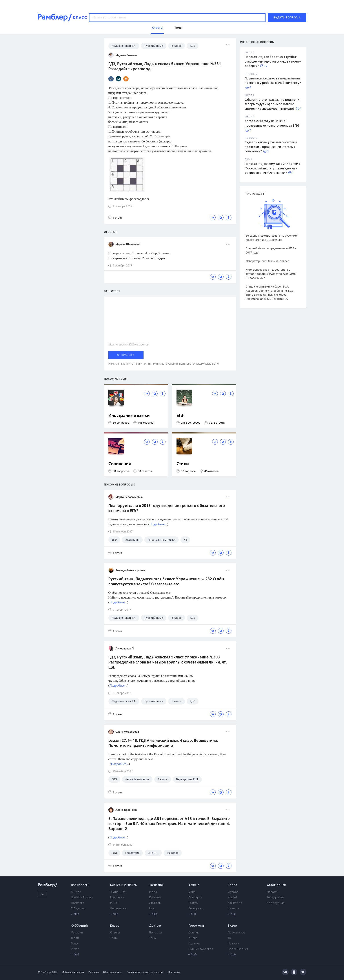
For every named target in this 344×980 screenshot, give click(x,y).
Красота (155, 898)
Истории (77, 933)
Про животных (238, 949)
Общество (78, 909)
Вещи (75, 944)
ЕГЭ (180, 416)
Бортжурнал (276, 903)
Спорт (232, 885)
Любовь (155, 903)
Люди (75, 938)
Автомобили (276, 885)
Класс (115, 926)
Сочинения (120, 464)
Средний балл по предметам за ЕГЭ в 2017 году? (271, 250)
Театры (193, 903)
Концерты (195, 898)
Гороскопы (197, 926)
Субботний (79, 926)
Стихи (183, 464)
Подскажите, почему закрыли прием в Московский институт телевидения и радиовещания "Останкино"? (273, 168)
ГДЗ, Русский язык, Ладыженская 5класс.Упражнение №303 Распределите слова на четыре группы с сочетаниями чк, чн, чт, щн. (168, 662)
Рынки (114, 903)
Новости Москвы (82, 898)
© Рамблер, (45, 972)
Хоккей (233, 898)
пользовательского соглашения (199, 364)
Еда (152, 909)
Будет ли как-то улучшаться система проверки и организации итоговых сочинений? (271, 147)
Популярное (236, 933)
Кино (192, 892)
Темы (114, 938)
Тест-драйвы (275, 898)
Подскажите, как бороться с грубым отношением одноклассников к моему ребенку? (273, 62)
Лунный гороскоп (201, 949)
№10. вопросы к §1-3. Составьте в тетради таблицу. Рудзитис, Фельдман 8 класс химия (272, 274)
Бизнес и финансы (124, 885)
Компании (117, 898)
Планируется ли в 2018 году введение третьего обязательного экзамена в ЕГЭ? (167, 508)
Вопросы (156, 933)
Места (75, 949)
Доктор (155, 926)
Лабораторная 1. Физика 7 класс (268, 261)
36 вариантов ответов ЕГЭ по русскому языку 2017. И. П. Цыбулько (272, 238)
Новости (273, 892)
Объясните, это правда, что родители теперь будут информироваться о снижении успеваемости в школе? (272, 104)
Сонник (193, 933)
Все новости (80, 885)
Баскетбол (235, 903)
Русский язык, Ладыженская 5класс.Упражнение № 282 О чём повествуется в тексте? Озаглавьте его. (166, 582)
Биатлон (233, 909)
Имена (193, 938)
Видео (232, 926)
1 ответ (115, 217)
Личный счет (119, 909)
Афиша (194, 885)
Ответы (115, 933)
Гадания (194, 944)
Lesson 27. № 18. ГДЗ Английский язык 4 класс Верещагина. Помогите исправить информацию (163, 743)
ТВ (229, 938)
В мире (76, 892)
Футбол (233, 892)
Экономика (118, 892)
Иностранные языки (129, 416)
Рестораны (196, 909)
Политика (78, 903)
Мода (153, 892)
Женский (156, 885)
